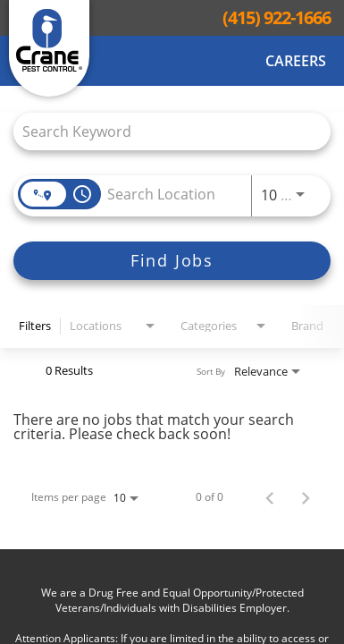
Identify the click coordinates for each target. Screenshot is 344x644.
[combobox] (163, 131)
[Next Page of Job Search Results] (306, 497)
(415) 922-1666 (277, 18)
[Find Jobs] (172, 261)
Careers (296, 61)
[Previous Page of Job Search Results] (270, 497)
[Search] (172, 261)
